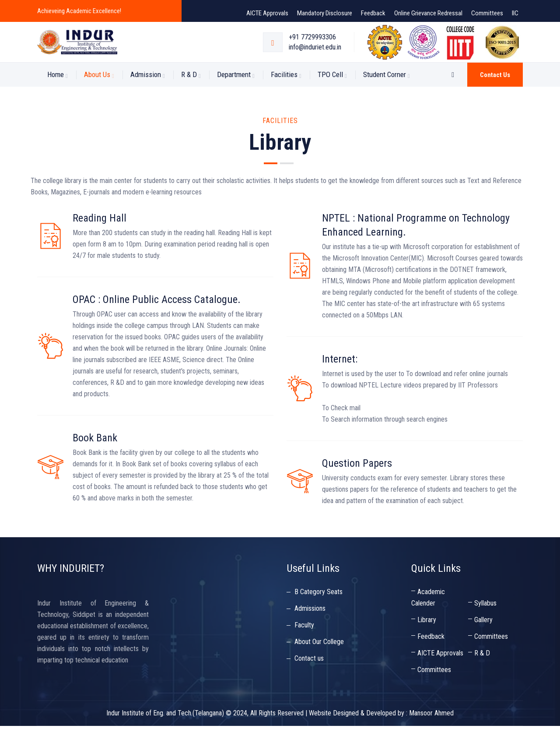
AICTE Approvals (267, 13)
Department (234, 92)
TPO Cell (330, 92)
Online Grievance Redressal (428, 13)
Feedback (373, 13)
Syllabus (485, 620)
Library (427, 637)
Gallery (483, 637)
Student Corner (385, 92)
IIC (515, 13)
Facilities (284, 92)
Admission (146, 92)
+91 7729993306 (312, 46)
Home (56, 92)
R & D (189, 92)
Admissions (310, 625)
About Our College (319, 659)
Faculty (304, 642)
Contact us (495, 92)
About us (97, 92)
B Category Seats (318, 609)
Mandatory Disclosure (325, 13)
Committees (487, 13)
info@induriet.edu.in (315, 56)
